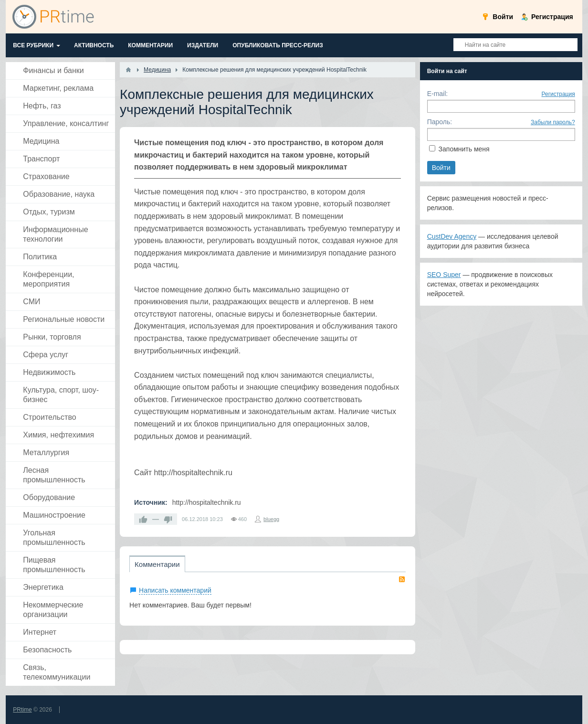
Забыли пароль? (553, 122)
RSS (402, 579)
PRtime (22, 710)
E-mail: (438, 94)
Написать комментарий (175, 590)
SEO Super (444, 275)
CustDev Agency (452, 236)
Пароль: (440, 122)
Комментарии (157, 564)
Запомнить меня (464, 149)
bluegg (271, 519)
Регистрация (558, 94)
